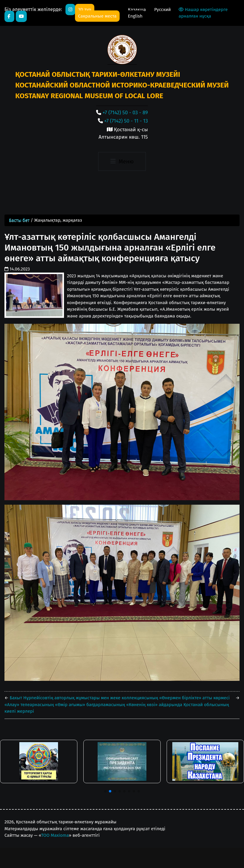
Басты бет (19, 220)
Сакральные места (97, 16)
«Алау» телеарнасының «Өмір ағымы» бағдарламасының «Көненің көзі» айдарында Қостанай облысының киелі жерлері (117, 708)
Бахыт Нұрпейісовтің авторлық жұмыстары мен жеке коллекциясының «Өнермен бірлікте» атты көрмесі (119, 698)
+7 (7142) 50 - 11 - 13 (126, 121)
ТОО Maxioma (55, 835)
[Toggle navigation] (122, 162)
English (135, 16)
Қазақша (137, 10)
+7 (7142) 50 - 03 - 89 (125, 113)
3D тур (85, 10)
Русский (162, 10)
